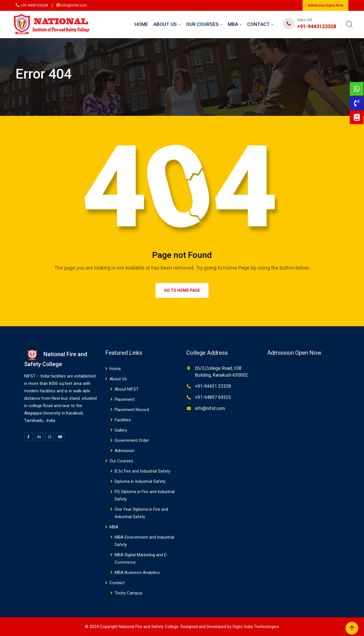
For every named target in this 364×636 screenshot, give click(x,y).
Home (141, 24)
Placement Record (132, 410)
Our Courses (202, 24)
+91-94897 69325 (213, 397)
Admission (125, 451)
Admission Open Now (325, 5)
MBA (233, 24)
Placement (125, 399)
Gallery (121, 430)
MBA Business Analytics (137, 573)
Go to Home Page (182, 290)
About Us (165, 24)
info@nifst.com (74, 5)
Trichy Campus (129, 593)
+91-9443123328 (34, 5)
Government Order (132, 440)
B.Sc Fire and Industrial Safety (142, 471)
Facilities (123, 420)
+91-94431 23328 (213, 386)
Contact (258, 24)
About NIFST (127, 389)
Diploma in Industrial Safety (140, 481)
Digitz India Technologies (256, 627)
